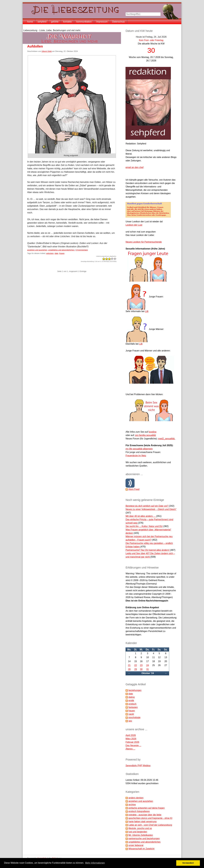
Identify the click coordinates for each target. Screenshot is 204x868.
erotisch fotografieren (139, 811)
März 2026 (131, 739)
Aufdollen (35, 46)
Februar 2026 (132, 742)
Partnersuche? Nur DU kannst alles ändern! (148, 550)
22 (136, 665)
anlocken (50, 253)
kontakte (67, 22)
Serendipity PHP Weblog (138, 766)
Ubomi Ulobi (47, 51)
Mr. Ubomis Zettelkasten (141, 835)
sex (130, 721)
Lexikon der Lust (134, 225)
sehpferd (42, 22)
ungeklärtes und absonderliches (61, 250)
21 (129, 665)
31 (148, 669)
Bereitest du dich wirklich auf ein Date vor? (147, 506)
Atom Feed (134, 489)
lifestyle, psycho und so (140, 828)
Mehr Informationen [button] (95, 863)
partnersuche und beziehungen (144, 839)
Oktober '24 (148, 673)
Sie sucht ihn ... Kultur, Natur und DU (144, 526)
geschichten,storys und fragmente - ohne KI (150, 818)
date (56, 253)
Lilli (147, 311)
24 (148, 665)
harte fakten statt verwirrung (143, 822)
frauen (62, 253)
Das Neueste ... (133, 745)
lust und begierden (138, 832)
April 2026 (131, 735)
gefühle (55, 22)
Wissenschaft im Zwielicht (141, 849)
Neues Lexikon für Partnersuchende (144, 242)
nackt (131, 714)
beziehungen (135, 690)
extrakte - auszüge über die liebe (145, 815)
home (30, 22)
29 (136, 669)
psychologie (135, 717)
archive (132, 805)
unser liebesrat (136, 845)
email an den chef (134, 167)
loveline (153, 432)
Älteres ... (130, 749)
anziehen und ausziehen (37, 250)
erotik (131, 700)
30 (141, 669)
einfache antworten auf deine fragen (147, 808)
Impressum (102, 22)
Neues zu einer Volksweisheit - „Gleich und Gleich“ (151, 509)
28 (129, 669)
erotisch (132, 704)
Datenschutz (119, 22)
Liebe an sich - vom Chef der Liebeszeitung (150, 825)
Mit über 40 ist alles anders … (141, 516)
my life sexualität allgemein (139, 449)
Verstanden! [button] (188, 863)
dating (132, 697)
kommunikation (84, 22)
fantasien (133, 707)
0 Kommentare (82, 250)
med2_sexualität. (167, 439)
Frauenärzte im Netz (136, 456)
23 (141, 665)
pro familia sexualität (145, 435)
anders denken (136, 798)
